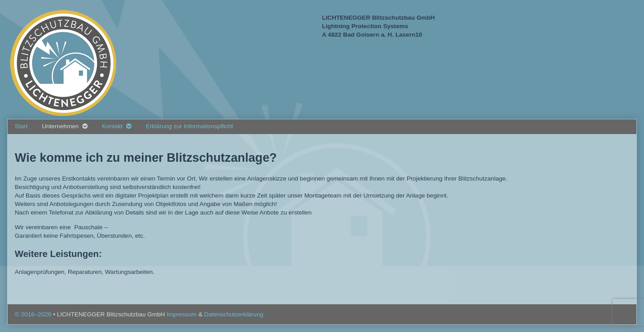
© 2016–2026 (34, 314)
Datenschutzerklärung (234, 314)
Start (21, 126)
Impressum (183, 314)
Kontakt (112, 126)
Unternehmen (60, 126)
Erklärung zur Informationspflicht (189, 126)
